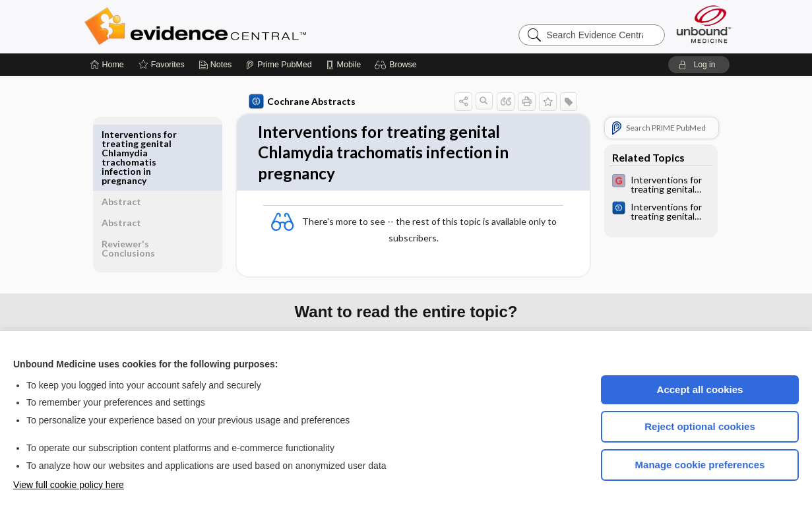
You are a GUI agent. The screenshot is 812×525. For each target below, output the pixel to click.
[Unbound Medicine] (704, 24)
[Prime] (278, 65)
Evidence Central (248, 26)
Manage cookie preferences (700, 465)
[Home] (107, 65)
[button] (397, 65)
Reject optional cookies (700, 426)
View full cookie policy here (69, 485)
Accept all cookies (700, 389)
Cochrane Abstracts (300, 102)
